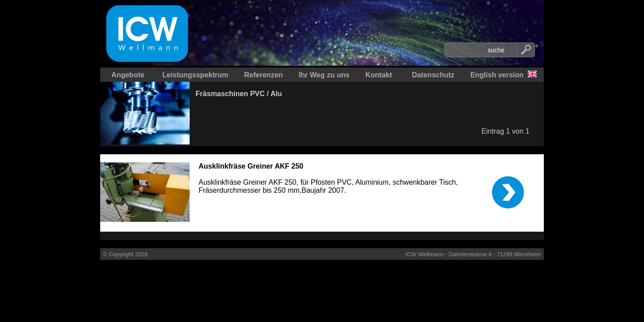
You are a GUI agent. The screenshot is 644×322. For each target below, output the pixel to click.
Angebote (128, 75)
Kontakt (379, 75)
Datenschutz (433, 75)
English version (497, 75)
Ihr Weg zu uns (324, 75)
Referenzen (263, 75)
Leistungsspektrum (195, 75)
